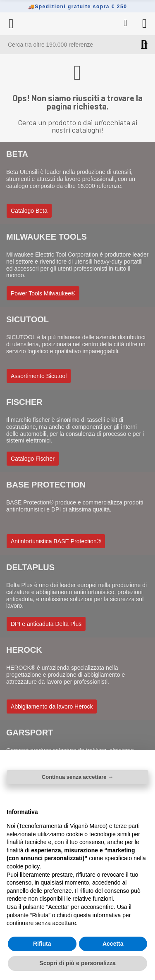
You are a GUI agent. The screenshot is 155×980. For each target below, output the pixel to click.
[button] (29, 211)
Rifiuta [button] (42, 944)
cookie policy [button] (23, 866)
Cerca (144, 45)
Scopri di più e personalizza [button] (77, 963)
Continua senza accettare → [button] (77, 777)
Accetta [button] (113, 944)
